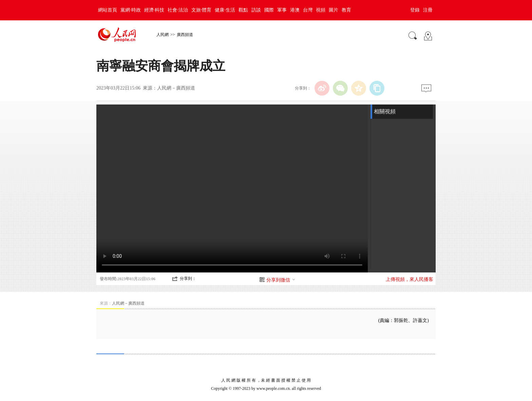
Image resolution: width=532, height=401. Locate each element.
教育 (346, 10)
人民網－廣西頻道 (176, 88)
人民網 (163, 35)
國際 (269, 10)
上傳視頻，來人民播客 (410, 279)
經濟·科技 (154, 10)
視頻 (321, 10)
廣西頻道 (185, 35)
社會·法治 (178, 10)
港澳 (295, 10)
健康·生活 (225, 10)
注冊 (428, 10)
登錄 (415, 10)
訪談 (256, 10)
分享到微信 (281, 280)
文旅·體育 (202, 10)
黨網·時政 (131, 10)
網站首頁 (108, 10)
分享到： (188, 279)
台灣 (308, 10)
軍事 (282, 10)
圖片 (334, 10)
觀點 (243, 10)
